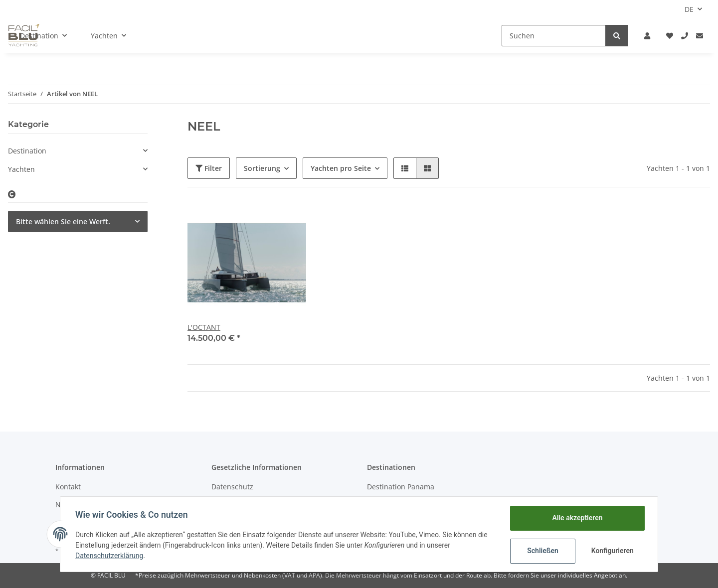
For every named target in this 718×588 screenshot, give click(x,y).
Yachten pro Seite (341, 168)
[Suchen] (554, 36)
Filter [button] (209, 168)
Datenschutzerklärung (110, 556)
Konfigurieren (612, 551)
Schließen (542, 551)
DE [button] (689, 9)
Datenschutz (232, 487)
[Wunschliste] (670, 36)
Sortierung (262, 168)
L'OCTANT (204, 327)
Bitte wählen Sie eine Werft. (63, 221)
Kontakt (68, 487)
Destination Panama (401, 487)
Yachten (21, 169)
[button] (647, 36)
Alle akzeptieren (576, 518)
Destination (27, 151)
